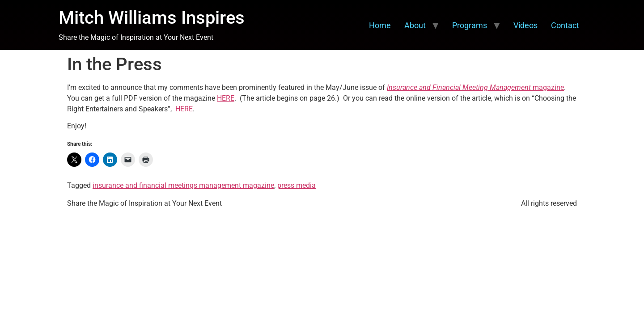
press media (297, 185)
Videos (525, 25)
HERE (226, 98)
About (415, 25)
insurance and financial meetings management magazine (183, 185)
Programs (470, 25)
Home (380, 25)
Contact (565, 25)
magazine (475, 87)
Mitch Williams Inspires (152, 18)
